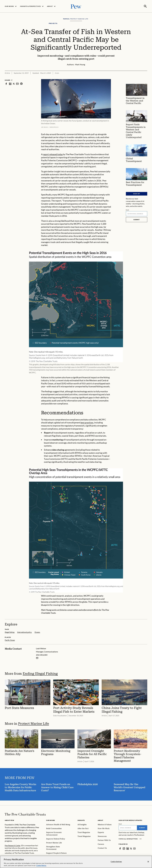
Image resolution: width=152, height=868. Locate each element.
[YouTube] (135, 848)
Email (127, 210)
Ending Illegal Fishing (40, 673)
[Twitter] (131, 848)
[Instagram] (124, 848)
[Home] (25, 814)
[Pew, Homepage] (76, 6)
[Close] (148, 862)
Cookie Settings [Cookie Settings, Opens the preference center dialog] (116, 862)
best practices (87, 422)
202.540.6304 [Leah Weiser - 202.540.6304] (42, 654)
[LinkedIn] (128, 848)
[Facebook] (120, 848)
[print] (21, 83)
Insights (81, 820)
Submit (137, 219)
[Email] (137, 213)
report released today (53, 154)
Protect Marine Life (33, 723)
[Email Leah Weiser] (37, 658)
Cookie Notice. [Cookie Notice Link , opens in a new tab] (41, 866)
